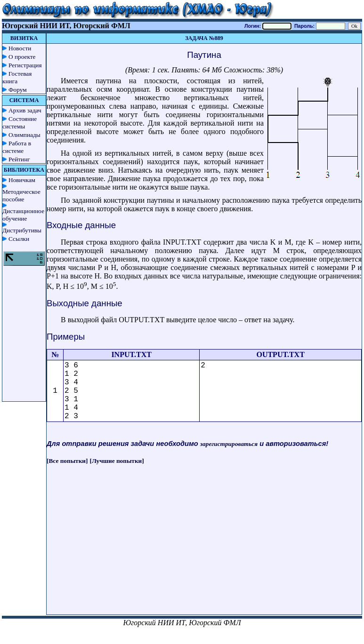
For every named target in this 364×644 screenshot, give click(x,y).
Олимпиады (24, 135)
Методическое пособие (21, 195)
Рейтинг (19, 159)
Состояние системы (20, 123)
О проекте (22, 57)
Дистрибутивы (22, 230)
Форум (18, 90)
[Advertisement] (204, 549)
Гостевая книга (17, 77)
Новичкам (22, 180)
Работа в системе (17, 147)
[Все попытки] (67, 461)
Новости (20, 48)
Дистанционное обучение (23, 215)
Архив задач (25, 110)
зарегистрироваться (229, 444)
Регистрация (25, 65)
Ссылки (19, 239)
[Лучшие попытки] (117, 461)
